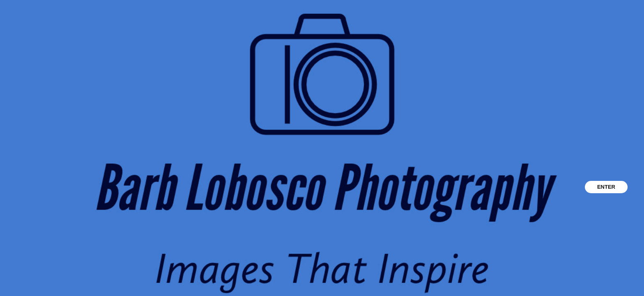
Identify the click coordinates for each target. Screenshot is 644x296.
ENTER (606, 187)
